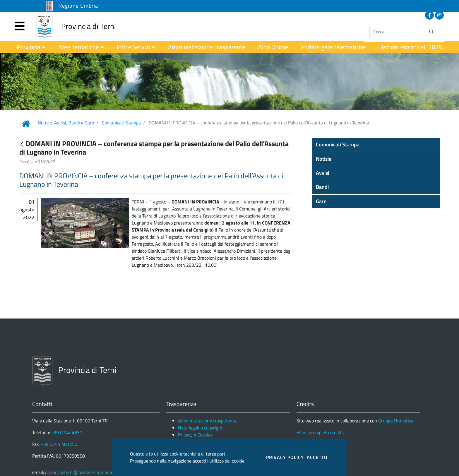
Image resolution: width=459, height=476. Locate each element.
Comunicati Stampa (121, 123)
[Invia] (431, 31)
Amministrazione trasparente (207, 421)
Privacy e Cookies (195, 435)
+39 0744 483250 (59, 444)
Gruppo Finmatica (396, 421)
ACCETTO (317, 457)
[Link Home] (26, 124)
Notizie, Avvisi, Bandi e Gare (66, 123)
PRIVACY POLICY (285, 457)
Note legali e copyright (200, 428)
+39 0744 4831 (67, 432)
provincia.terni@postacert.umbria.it (81, 472)
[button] (376, 145)
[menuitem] (31, 47)
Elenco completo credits (320, 432)
